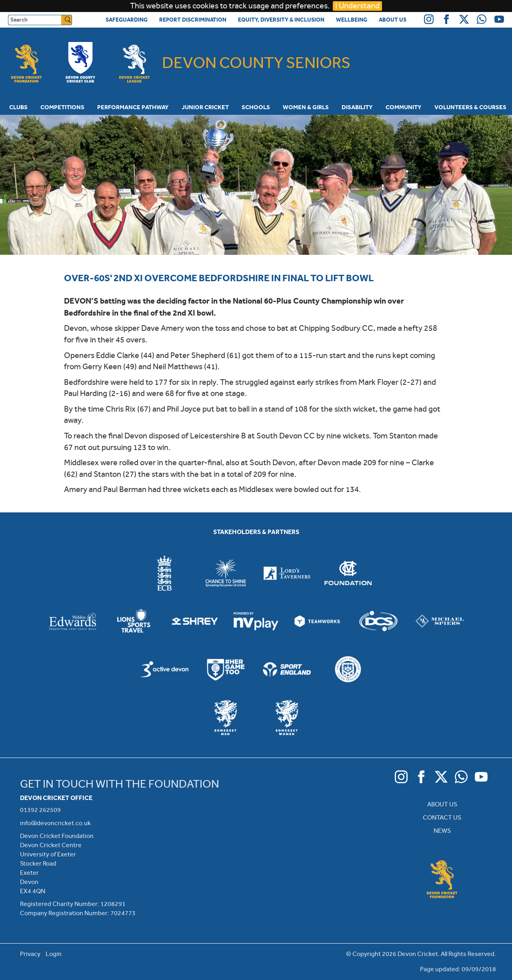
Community (404, 107)
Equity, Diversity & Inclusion (281, 20)
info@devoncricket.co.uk (55, 823)
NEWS (442, 831)
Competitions (62, 107)
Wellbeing (352, 20)
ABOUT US (442, 804)
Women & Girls (306, 107)
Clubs (18, 107)
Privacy (30, 954)
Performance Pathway (133, 107)
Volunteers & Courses (470, 107)
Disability (357, 107)
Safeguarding (127, 20)
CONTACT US (442, 817)
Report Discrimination (193, 20)
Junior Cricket (205, 107)
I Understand (357, 6)
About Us (393, 20)
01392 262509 (40, 810)
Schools (256, 107)
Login (54, 954)
